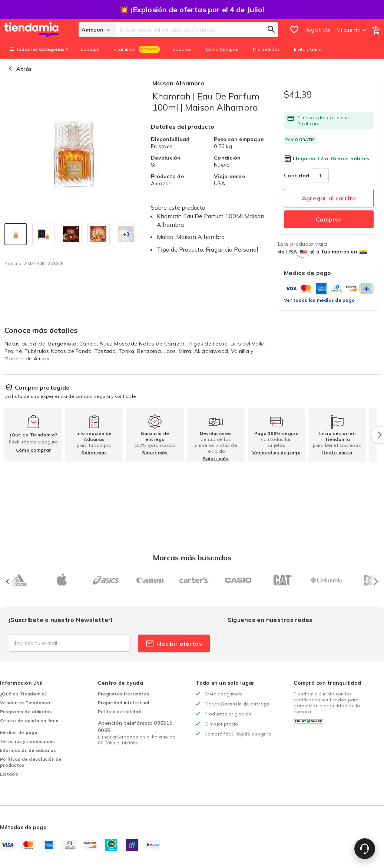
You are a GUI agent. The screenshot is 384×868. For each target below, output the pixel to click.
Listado (9, 774)
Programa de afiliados (26, 712)
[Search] (271, 30)
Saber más (94, 453)
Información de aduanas (28, 750)
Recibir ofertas (174, 643)
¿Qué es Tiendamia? (24, 694)
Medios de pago (19, 732)
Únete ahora (337, 453)
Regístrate (318, 30)
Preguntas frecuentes (124, 694)
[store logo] (42, 30)
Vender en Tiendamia (25, 703)
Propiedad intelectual (123, 703)
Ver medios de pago (277, 453)
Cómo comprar (34, 450)
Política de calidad (120, 712)
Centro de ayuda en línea (29, 720)
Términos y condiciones (28, 741)
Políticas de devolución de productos (31, 762)
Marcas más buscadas (192, 558)
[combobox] (197, 30)
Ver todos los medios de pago (319, 300)
